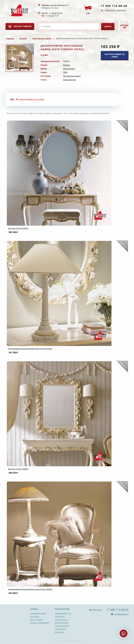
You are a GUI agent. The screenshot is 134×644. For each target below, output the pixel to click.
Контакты (59, 632)
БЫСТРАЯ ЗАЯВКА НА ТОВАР (115, 55)
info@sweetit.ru (121, 614)
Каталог (23, 38)
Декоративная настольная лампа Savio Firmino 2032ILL (30, 349)
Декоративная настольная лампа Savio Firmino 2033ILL (30, 589)
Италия (66, 65)
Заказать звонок (115, 10)
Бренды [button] (124, 25)
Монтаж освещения (40, 623)
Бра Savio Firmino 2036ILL (18, 228)
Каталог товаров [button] (22, 26)
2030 (65, 72)
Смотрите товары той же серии (32, 99)
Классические (69, 80)
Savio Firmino (69, 69)
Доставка (35, 617)
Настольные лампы (42, 38)
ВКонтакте (97, 610)
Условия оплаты (38, 613)
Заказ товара (36, 620)
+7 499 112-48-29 (114, 6)
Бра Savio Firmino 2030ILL (18, 469)
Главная (10, 38)
